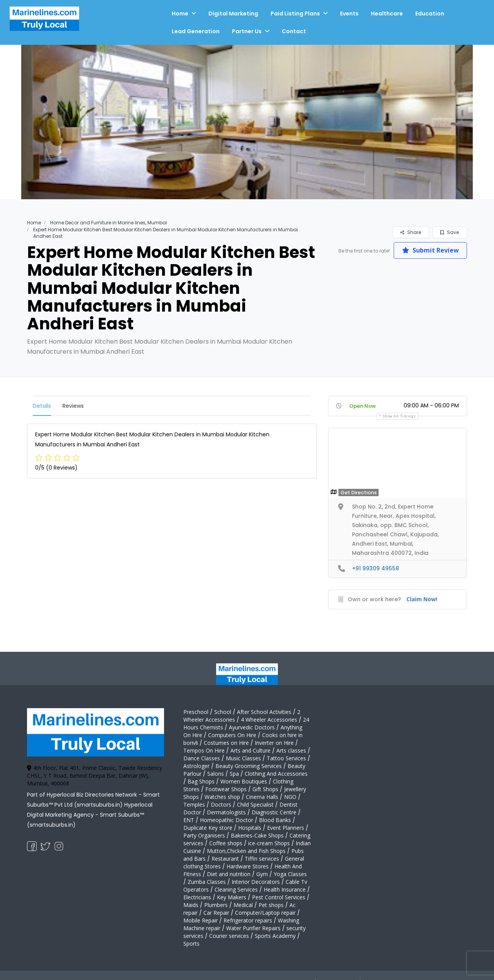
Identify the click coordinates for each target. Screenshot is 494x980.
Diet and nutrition (229, 874)
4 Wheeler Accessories (269, 720)
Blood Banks (275, 820)
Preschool (196, 712)
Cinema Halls (262, 797)
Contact (294, 31)
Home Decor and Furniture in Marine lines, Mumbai (109, 223)
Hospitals (250, 828)
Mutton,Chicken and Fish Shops (246, 851)
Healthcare (387, 14)
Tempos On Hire (204, 750)
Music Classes (243, 758)
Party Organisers (204, 835)
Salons (216, 774)
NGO (290, 797)
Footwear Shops (226, 789)
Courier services (229, 936)
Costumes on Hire (226, 743)
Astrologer (196, 766)
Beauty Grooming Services (249, 766)
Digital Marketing (233, 14)
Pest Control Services (279, 897)
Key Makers (232, 897)
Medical (243, 905)
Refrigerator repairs (248, 920)
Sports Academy (275, 936)
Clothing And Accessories (276, 774)
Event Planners (286, 828)
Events (349, 14)
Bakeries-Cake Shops (257, 835)
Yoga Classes (290, 874)
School (223, 712)
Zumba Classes (207, 882)
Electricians (197, 897)
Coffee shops (226, 843)
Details (42, 406)
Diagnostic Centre (274, 812)
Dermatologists (226, 812)
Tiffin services (262, 859)
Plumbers (216, 905)
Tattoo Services (286, 758)
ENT (189, 820)
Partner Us (247, 31)
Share (411, 232)
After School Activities (264, 712)
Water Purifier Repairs (253, 928)
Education (430, 14)
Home (180, 14)
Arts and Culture (250, 750)
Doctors (221, 805)
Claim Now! (422, 599)
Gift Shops (265, 789)
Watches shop (222, 797)
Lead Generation (196, 31)
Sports (191, 944)
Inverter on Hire (274, 743)
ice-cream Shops (269, 843)
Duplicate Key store (208, 828)
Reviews (73, 406)
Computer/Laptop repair (265, 913)
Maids (191, 905)
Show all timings (399, 416)
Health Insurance (285, 889)
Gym (262, 874)
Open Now (363, 406)
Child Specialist (255, 805)
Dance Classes (202, 758)
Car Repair (216, 913)
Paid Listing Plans (295, 14)
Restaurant (225, 859)
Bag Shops (201, 781)
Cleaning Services (236, 889)
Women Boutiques (244, 781)
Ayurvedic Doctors (252, 727)
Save (450, 232)
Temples (194, 805)
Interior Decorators (256, 882)
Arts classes (291, 750)
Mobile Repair (200, 920)
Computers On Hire (232, 735)
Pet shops (271, 905)
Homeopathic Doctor (227, 820)
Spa (234, 774)
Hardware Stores (248, 866)
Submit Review (431, 250)
